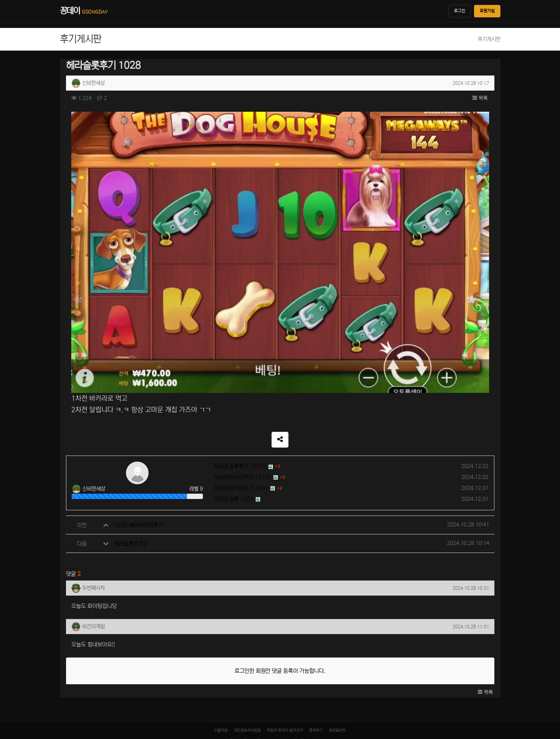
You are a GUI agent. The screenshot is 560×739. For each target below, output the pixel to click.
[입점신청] (31, 701)
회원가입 (487, 11)
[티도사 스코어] (280, 695)
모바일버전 (337, 656)
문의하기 (316, 656)
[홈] (8, 680)
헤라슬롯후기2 (130, 469)
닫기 (8, 733)
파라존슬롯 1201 (234, 425)
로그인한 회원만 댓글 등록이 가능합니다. (280, 597)
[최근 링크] (31, 680)
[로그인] (58, 701)
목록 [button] (480, 98)
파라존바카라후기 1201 (241, 414)
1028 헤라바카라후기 (139, 451)
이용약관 (221, 656)
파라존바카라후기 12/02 (243, 403)
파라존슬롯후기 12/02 (240, 392)
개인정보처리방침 (247, 656)
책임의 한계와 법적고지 (285, 656)
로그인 (460, 11)
